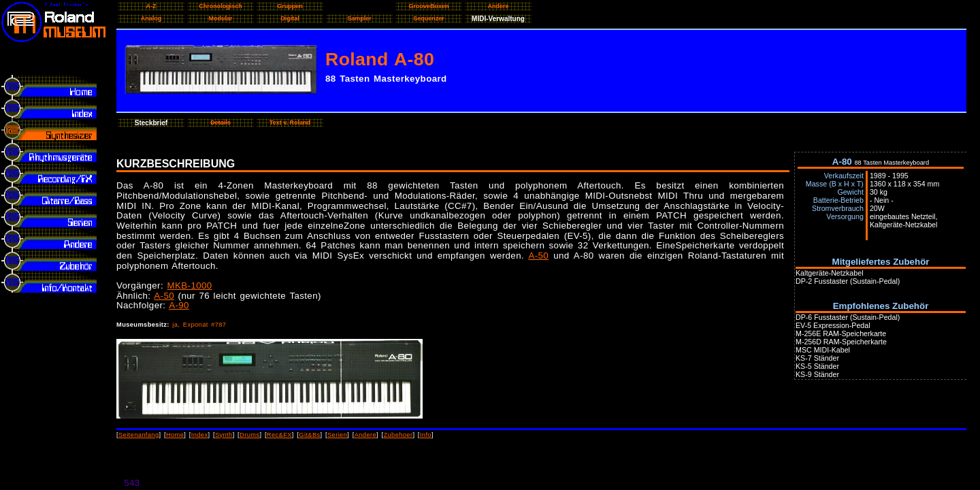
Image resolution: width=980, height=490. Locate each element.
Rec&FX (279, 435)
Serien (337, 435)
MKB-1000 (190, 285)
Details (220, 122)
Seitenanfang (139, 435)
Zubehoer (398, 435)
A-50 (538, 256)
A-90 (179, 305)
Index (200, 435)
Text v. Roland (290, 122)
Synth (224, 435)
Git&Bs (309, 435)
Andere (365, 435)
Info (426, 435)
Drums (249, 435)
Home (175, 435)
